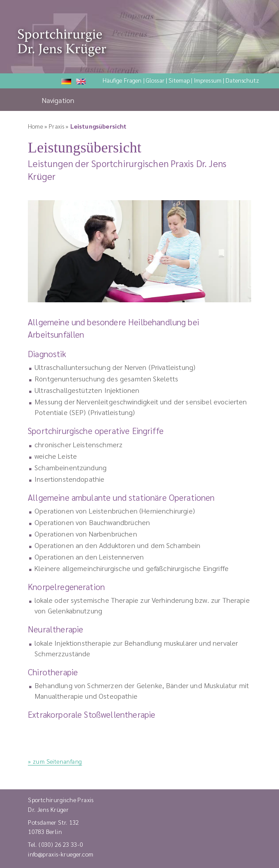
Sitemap (179, 80)
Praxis (56, 126)
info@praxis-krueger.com (61, 854)
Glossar (155, 80)
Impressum (208, 80)
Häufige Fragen (122, 80)
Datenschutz (242, 80)
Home (35, 126)
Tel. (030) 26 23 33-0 (55, 844)
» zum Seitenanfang (55, 761)
